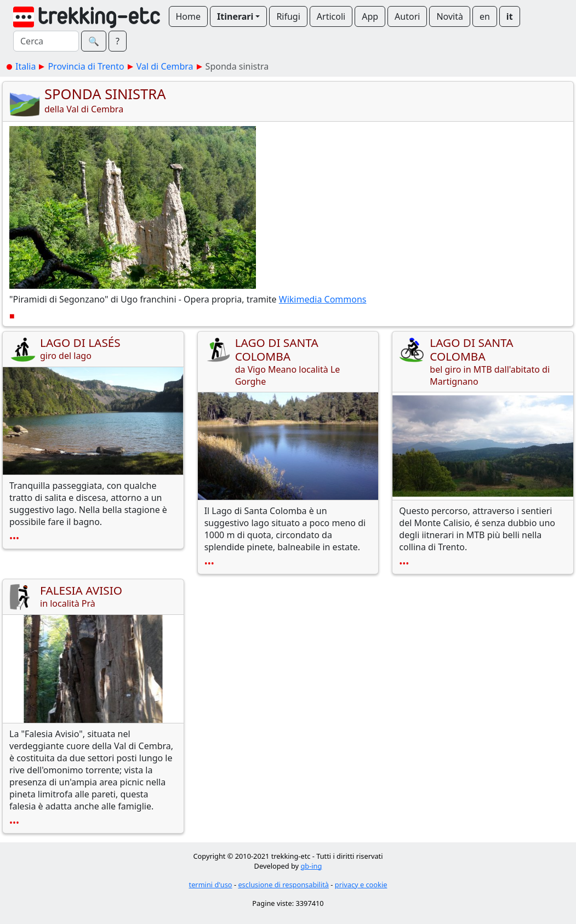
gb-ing (311, 866)
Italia (25, 66)
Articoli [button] (331, 16)
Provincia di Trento (86, 66)
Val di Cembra (165, 66)
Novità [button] (450, 16)
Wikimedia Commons (323, 299)
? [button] (118, 41)
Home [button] (189, 16)
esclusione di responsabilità (283, 885)
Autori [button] (407, 16)
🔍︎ (94, 41)
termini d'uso (211, 885)
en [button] (485, 16)
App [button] (370, 16)
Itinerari (235, 16)
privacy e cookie (361, 885)
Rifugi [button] (288, 16)
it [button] (510, 16)
